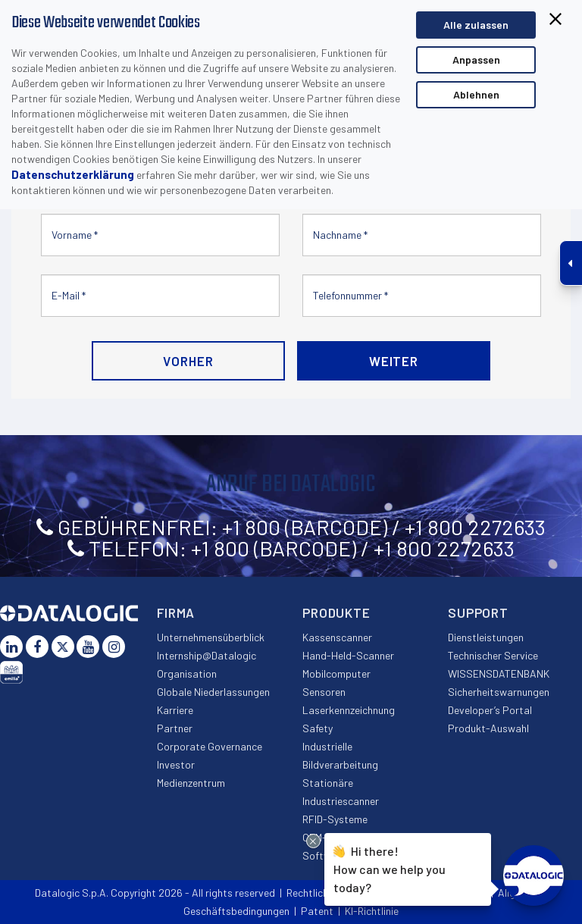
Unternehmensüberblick (211, 637)
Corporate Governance (210, 746)
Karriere (175, 710)
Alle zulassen (476, 25)
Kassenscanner (337, 637)
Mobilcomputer (336, 673)
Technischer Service (493, 655)
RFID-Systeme (335, 819)
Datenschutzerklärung (73, 174)
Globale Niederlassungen (213, 692)
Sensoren (324, 692)
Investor (176, 764)
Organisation (187, 673)
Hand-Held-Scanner (348, 655)
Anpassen (476, 60)
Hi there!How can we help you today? (390, 867)
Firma (176, 612)
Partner (175, 728)
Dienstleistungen (486, 637)
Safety (318, 728)
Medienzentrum (191, 783)
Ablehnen (476, 94)
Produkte (336, 612)
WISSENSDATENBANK (499, 673)
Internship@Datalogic (207, 655)
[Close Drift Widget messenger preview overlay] (313, 841)
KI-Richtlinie (372, 911)
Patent (317, 911)
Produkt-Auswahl (488, 728)
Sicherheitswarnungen (499, 692)
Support (478, 612)
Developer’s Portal (490, 710)
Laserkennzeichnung (349, 710)
